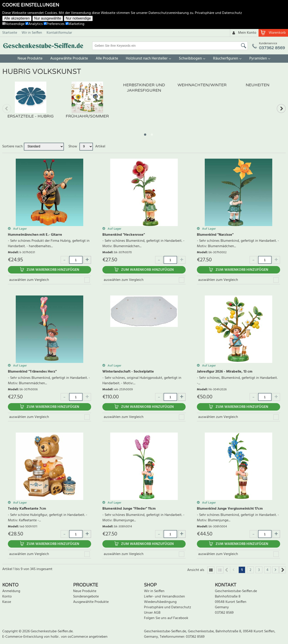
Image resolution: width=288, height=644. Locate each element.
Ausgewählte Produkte (69, 59)
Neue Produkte (30, 59)
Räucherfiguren (226, 59)
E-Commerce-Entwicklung (23, 637)
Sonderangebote (86, 597)
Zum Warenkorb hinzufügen (53, 270)
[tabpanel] (31, 104)
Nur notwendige (78, 18)
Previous (7, 109)
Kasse (7, 602)
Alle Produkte (107, 59)
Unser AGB (152, 613)
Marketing (75, 24)
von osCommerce (75, 637)
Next (281, 109)
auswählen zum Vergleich (29, 280)
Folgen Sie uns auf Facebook (166, 618)
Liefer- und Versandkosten (164, 597)
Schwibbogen (190, 59)
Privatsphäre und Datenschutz (218, 13)
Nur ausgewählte (48, 18)
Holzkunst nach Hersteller (147, 59)
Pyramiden (258, 59)
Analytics (34, 24)
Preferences (54, 24)
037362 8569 (224, 613)
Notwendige (13, 24)
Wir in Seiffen (32, 33)
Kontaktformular (59, 33)
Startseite (10, 33)
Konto (7, 597)
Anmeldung (11, 591)
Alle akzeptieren (17, 18)
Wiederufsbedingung (160, 602)
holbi (55, 637)
